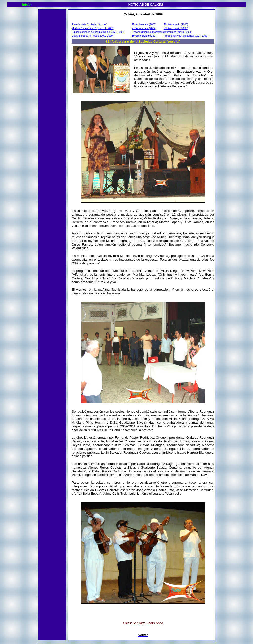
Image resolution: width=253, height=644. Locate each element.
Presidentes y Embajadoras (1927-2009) (186, 36)
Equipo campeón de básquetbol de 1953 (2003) (98, 32)
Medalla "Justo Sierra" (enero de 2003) (93, 28)
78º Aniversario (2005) (176, 28)
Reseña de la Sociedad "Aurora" (90, 25)
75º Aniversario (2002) (144, 25)
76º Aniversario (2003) (176, 25)
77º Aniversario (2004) (144, 28)
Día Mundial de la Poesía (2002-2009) (93, 36)
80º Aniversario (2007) (145, 36)
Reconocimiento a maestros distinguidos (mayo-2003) (161, 32)
